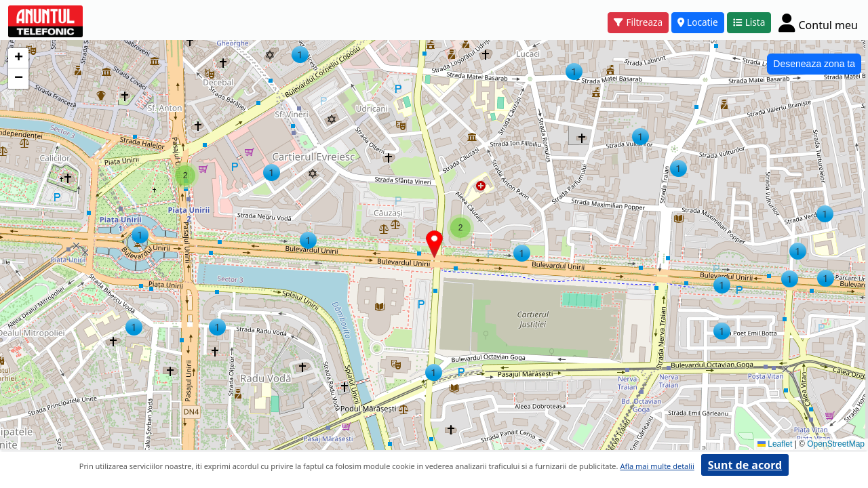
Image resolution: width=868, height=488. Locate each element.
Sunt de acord (745, 465)
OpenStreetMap (836, 444)
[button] (434, 372)
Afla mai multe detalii (657, 466)
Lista (749, 22)
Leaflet (775, 444)
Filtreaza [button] (638, 22)
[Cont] (818, 22)
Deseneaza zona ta (814, 64)
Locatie (698, 22)
